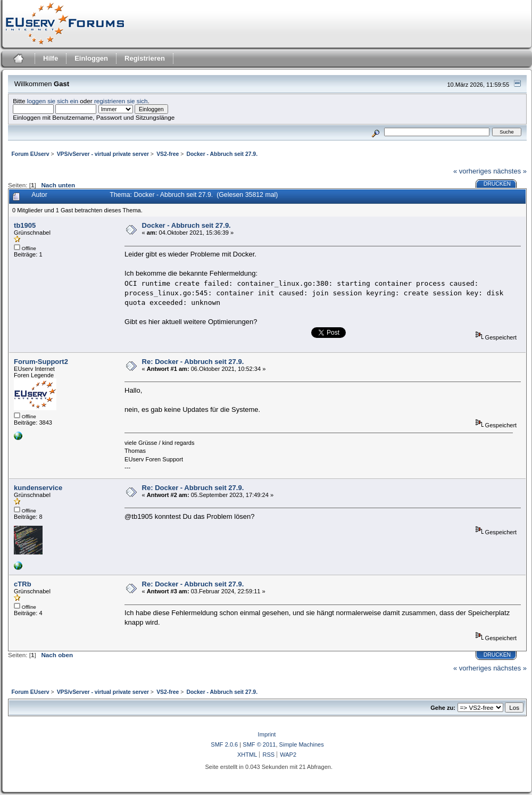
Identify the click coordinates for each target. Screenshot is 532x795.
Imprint (267, 734)
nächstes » (510, 171)
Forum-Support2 (41, 362)
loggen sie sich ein (53, 101)
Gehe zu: (443, 708)
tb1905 (25, 225)
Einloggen (91, 58)
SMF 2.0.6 (224, 744)
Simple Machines (302, 744)
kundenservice (38, 488)
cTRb (23, 584)
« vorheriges (472, 171)
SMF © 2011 (259, 744)
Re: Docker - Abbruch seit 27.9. (193, 362)
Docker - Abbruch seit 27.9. (186, 225)
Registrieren (145, 58)
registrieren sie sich (121, 101)
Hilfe (51, 58)
